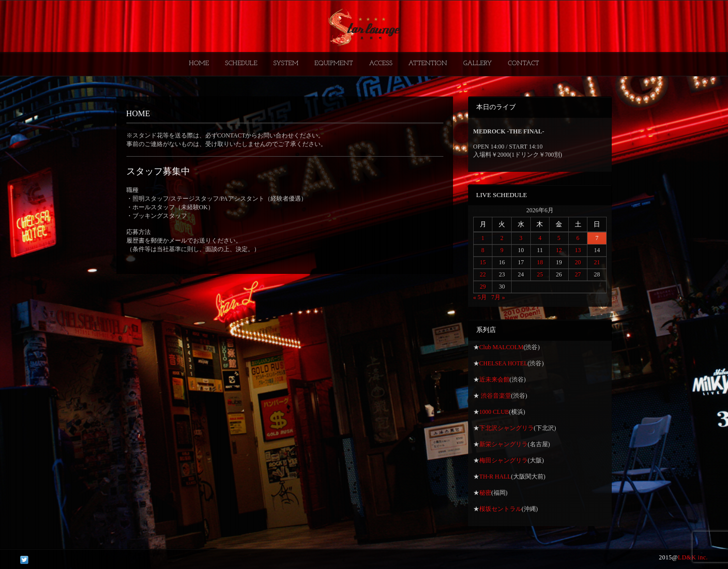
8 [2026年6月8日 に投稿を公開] (483, 250)
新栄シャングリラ (504, 444)
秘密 (485, 493)
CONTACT (523, 63)
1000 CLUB (494, 412)
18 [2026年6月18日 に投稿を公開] (540, 262)
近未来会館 (494, 380)
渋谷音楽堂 (495, 396)
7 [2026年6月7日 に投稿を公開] (597, 238)
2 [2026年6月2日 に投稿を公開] (502, 238)
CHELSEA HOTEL (504, 363)
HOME (199, 63)
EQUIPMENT (334, 63)
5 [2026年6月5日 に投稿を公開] (559, 238)
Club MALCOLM (502, 347)
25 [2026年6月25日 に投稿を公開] (540, 274)
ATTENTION (428, 63)
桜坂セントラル (500, 509)
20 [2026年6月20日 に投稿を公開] (578, 262)
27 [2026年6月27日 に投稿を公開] (578, 274)
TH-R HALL (495, 477)
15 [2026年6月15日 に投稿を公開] (483, 262)
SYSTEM (286, 63)
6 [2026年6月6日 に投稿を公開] (578, 238)
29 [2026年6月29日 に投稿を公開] (483, 287)
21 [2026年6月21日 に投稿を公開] (597, 262)
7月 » (498, 297)
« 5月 (480, 297)
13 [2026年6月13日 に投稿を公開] (578, 250)
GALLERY (477, 63)
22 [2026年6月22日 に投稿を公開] (483, 274)
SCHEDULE (241, 63)
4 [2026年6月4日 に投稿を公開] (540, 238)
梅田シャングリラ (504, 460)
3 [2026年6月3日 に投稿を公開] (521, 238)
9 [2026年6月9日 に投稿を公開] (502, 250)
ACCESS (381, 63)
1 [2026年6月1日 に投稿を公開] (483, 238)
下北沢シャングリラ (507, 428)
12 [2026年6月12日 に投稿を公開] (559, 250)
